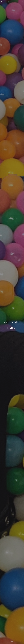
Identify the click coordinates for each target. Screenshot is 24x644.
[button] (2, 2)
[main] (12, 322)
